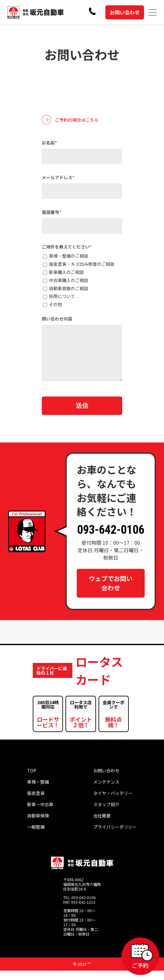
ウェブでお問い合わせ (111, 592)
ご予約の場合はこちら (70, 120)
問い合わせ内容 (57, 319)
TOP (32, 780)
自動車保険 (38, 825)
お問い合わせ (125, 12)
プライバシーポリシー (115, 836)
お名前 (49, 143)
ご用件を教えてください (67, 247)
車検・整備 (38, 791)
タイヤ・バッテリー (113, 802)
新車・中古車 (40, 814)
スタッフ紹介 (106, 814)
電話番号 (52, 212)
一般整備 (36, 836)
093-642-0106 (111, 539)
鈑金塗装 (36, 802)
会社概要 (102, 825)
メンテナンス (106, 791)
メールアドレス (58, 177)
